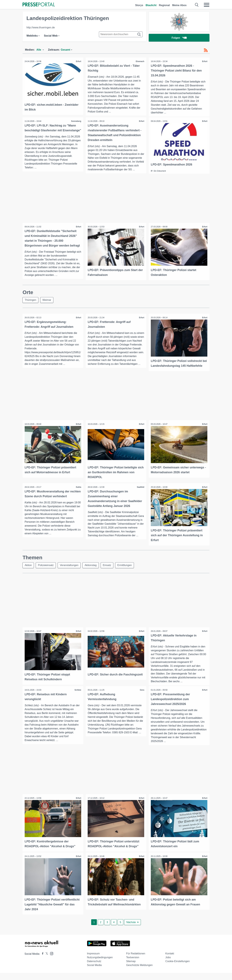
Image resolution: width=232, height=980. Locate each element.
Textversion (133, 964)
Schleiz (77, 698)
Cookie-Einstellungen (177, 968)
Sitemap (131, 968)
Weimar (47, 303)
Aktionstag (91, 573)
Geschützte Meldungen (139, 972)
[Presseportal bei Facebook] (42, 961)
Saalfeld (140, 495)
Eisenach (140, 61)
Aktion (28, 573)
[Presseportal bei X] (46, 961)
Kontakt (170, 961)
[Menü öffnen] (207, 5)
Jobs (168, 964)
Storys (139, 5)
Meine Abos (179, 5)
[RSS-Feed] (206, 50)
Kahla (78, 495)
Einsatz (107, 573)
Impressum (93, 961)
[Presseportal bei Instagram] (51, 960)
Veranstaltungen (69, 573)
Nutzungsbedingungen (100, 964)
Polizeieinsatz (46, 573)
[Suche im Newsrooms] (121, 34)
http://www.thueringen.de (41, 27)
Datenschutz (94, 968)
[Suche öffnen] (197, 5)
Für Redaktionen (136, 961)
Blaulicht (151, 5)
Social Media (94, 972)
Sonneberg (76, 121)
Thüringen (30, 303)
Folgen (179, 38)
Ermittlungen (125, 573)
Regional (164, 5)
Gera (142, 698)
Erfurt (78, 61)
